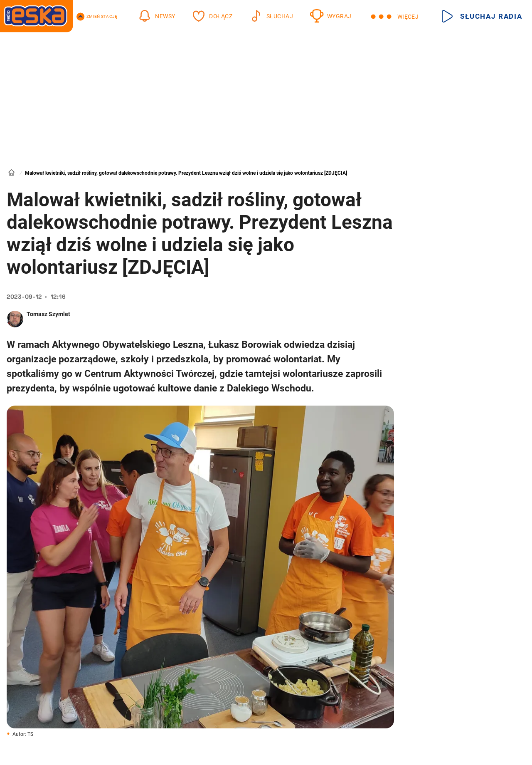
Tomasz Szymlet (48, 314)
